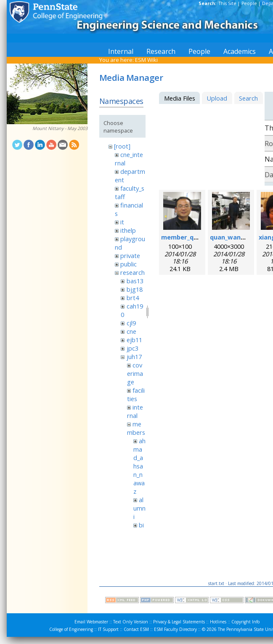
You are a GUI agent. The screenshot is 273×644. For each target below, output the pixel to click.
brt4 (133, 298)
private (130, 255)
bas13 (135, 281)
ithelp (128, 230)
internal (135, 411)
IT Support (108, 629)
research (133, 272)
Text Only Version (131, 622)
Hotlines (218, 622)
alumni (139, 508)
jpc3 (133, 348)
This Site (228, 3)
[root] (122, 146)
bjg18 (135, 289)
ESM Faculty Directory (175, 629)
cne (131, 331)
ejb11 (134, 340)
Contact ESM (136, 629)
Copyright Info (245, 622)
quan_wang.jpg (233, 237)
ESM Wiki (146, 60)
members (136, 428)
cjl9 (131, 323)
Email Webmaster (91, 622)
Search (248, 98)
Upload (217, 98)
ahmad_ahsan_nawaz (139, 466)
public (129, 264)
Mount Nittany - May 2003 (60, 128)
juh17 (134, 357)
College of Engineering (71, 629)
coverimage (135, 373)
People (249, 3)
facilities (136, 394)
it (122, 222)
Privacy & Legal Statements (179, 622)
